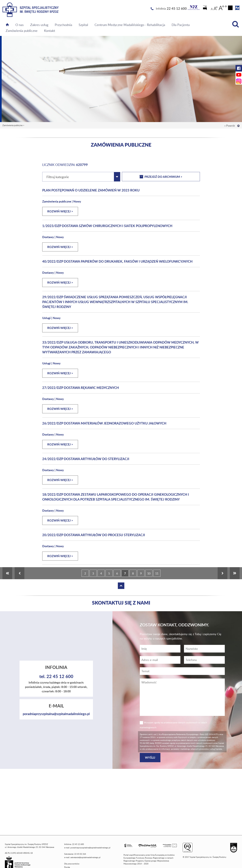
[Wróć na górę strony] (238, 126)
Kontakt (50, 31)
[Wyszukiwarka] (235, 24)
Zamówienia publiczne (22, 31)
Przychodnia (63, 25)
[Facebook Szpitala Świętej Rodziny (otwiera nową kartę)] (239, 68)
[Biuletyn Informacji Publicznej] (205, 9)
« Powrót (230, 126)
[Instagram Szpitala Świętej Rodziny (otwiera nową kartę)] (239, 81)
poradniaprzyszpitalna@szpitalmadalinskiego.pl (56, 714)
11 (157, 573)
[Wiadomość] (204, 660)
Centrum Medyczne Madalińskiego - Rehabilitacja (130, 25)
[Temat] (182, 671)
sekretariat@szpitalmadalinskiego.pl (85, 857)
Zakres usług (39, 25)
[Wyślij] (150, 758)
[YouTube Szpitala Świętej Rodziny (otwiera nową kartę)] (239, 75)
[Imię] (160, 649)
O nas (20, 25)
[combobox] (81, 177)
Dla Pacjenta (181, 25)
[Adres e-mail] (160, 660)
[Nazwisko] (204, 649)
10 (149, 573)
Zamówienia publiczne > (13, 125)
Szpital (83, 25)
